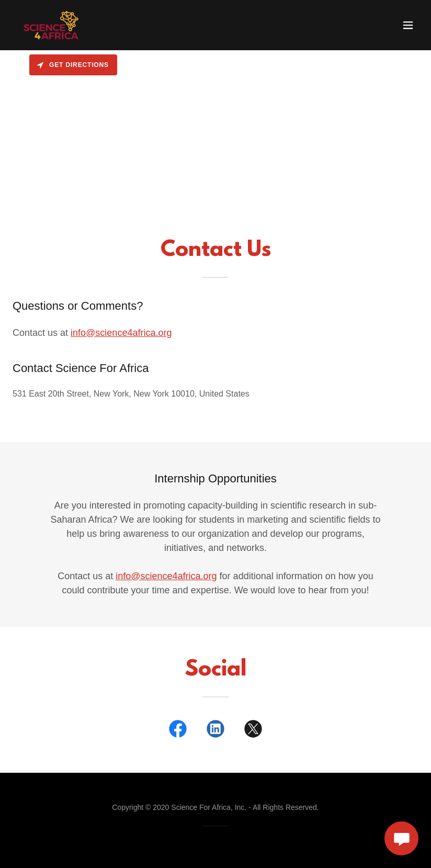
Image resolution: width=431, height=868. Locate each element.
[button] (408, 25)
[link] (51, 25)
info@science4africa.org (121, 333)
